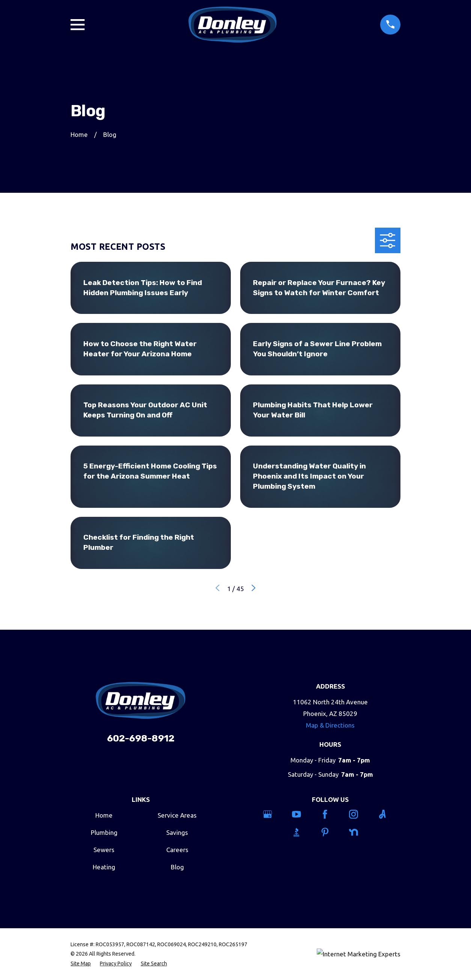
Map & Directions (330, 725)
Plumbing (104, 832)
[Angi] (388, 814)
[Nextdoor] (359, 832)
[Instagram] (359, 814)
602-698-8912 (141, 738)
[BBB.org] (302, 832)
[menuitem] (81, 964)
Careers (177, 850)
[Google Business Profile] (273, 814)
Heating (104, 867)
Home (104, 815)
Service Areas (177, 815)
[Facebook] (330, 814)
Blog (177, 867)
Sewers (104, 850)
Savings (177, 832)
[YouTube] (302, 814)
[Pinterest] (330, 832)
